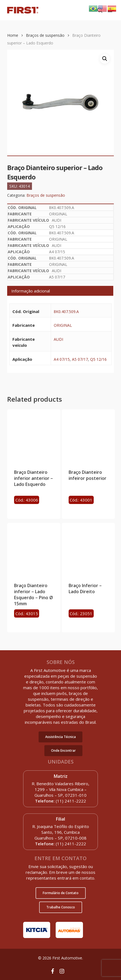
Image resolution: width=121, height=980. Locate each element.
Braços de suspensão (45, 35)
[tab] (60, 291)
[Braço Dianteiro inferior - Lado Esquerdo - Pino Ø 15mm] (34, 549)
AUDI (58, 339)
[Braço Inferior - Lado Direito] (88, 549)
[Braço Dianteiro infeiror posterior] (88, 436)
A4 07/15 (62, 359)
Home (13, 35)
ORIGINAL (63, 325)
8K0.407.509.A (66, 312)
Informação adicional (31, 291)
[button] (60, 737)
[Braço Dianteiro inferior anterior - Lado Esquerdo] (34, 436)
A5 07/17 (80, 359)
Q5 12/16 (98, 359)
